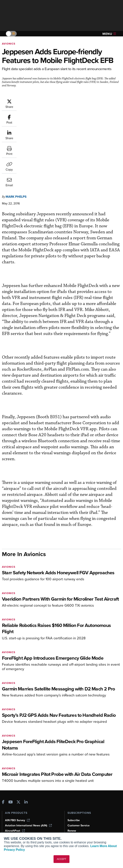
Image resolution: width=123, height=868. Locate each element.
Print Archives (14, 795)
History (72, 806)
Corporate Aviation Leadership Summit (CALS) (29, 772)
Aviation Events (15, 827)
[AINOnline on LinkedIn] (26, 726)
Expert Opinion (14, 801)
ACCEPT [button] (62, 859)
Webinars (11, 816)
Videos (9, 811)
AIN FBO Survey (17, 744)
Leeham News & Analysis (23, 778)
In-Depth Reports (16, 806)
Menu (109, 34)
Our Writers (75, 801)
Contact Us (74, 811)
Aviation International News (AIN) (28, 749)
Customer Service (79, 749)
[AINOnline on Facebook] (3, 726)
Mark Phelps (16, 118)
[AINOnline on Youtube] (11, 726)
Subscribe (74, 744)
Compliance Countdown (20, 832)
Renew (72, 754)
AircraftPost (15, 754)
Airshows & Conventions (20, 821)
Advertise (76, 816)
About (71, 795)
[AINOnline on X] (18, 726)
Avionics (9, 44)
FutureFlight (13, 765)
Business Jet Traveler (21, 759)
